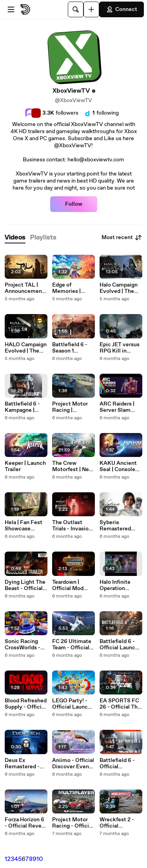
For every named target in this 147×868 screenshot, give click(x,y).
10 (40, 859)
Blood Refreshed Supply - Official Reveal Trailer (26, 704)
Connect (122, 9)
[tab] (15, 238)
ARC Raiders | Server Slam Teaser (117, 407)
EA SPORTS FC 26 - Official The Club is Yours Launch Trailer (120, 704)
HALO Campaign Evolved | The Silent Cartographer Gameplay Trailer (26, 348)
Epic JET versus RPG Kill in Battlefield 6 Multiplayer (120, 348)
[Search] (76, 9)
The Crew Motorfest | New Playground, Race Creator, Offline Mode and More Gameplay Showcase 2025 (73, 466)
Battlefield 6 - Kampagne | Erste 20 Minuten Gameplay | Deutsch (22, 407)
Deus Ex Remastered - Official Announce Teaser (22, 764)
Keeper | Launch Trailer (25, 466)
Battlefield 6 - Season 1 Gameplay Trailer (73, 348)
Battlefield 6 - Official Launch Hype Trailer (119, 645)
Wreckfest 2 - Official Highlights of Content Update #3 (120, 823)
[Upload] (91, 9)
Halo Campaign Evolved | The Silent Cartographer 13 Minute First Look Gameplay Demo (119, 288)
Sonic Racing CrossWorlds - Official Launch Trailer (24, 645)
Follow (74, 204)
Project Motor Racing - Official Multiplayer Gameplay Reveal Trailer (73, 823)
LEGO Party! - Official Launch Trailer (72, 704)
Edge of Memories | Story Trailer (68, 288)
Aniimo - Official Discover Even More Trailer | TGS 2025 (73, 764)
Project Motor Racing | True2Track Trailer (70, 407)
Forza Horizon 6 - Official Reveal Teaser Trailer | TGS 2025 (25, 823)
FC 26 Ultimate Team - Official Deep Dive (72, 645)
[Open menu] (11, 9)
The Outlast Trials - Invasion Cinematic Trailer (72, 526)
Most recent (122, 238)
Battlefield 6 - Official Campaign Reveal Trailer (117, 764)
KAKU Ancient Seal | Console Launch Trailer (118, 466)
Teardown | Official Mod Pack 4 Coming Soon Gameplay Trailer (72, 585)
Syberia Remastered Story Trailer (115, 526)
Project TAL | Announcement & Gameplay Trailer (24, 288)
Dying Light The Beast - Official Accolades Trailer (25, 585)
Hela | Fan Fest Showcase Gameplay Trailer (26, 526)
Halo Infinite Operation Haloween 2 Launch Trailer (118, 585)
